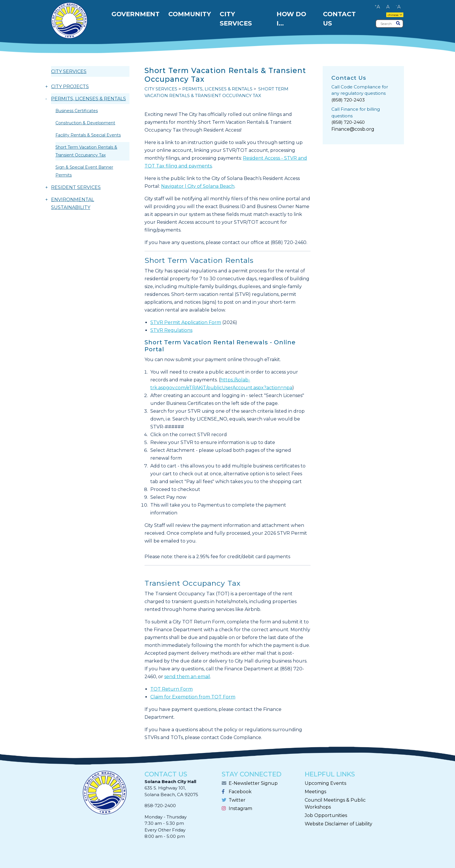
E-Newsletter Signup (253, 783)
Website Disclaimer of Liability (338, 824)
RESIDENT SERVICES (76, 187)
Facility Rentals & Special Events (88, 135)
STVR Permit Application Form (186, 322)
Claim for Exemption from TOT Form (193, 697)
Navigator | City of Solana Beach (198, 186)
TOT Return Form (171, 689)
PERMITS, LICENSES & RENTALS (89, 99)
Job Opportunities (326, 815)
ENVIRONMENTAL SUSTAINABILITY (73, 203)
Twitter (237, 800)
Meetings (315, 792)
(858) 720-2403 (348, 100)
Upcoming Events (325, 783)
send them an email (187, 677)
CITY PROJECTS (70, 87)
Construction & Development (85, 123)
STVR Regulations (171, 330)
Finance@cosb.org (353, 129)
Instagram (240, 808)
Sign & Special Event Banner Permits (84, 171)
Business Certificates (77, 111)
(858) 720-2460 (348, 122)
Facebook (240, 792)
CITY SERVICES (69, 71)
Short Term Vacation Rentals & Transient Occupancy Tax (86, 151)
